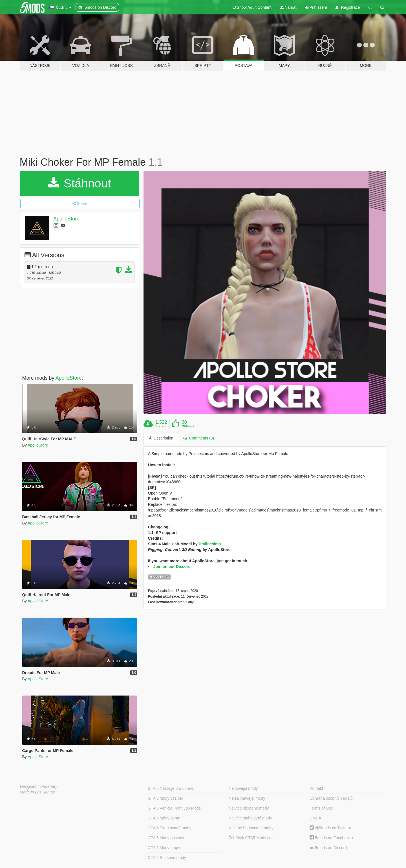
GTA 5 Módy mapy (164, 848)
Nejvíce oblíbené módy (249, 808)
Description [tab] (161, 438)
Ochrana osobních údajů (331, 798)
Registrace (348, 7)
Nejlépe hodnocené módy (251, 828)
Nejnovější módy (243, 788)
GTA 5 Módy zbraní (165, 818)
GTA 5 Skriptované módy (170, 828)
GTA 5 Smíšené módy (167, 858)
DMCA (315, 818)
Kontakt (316, 788)
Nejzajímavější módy (247, 798)
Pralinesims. (210, 544)
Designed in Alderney (39, 786)
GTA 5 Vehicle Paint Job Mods (174, 808)
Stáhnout (80, 183)
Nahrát (288, 7)
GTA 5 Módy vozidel (165, 798)
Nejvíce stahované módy (250, 818)
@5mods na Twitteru (330, 828)
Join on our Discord (172, 567)
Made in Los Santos (37, 792)
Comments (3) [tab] (198, 438)
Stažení (161, 426)
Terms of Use (321, 808)
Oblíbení (188, 426)
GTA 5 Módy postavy (166, 838)
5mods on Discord (328, 848)
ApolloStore (66, 219)
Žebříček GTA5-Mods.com (252, 838)
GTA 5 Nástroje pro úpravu (171, 788)
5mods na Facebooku (331, 838)
